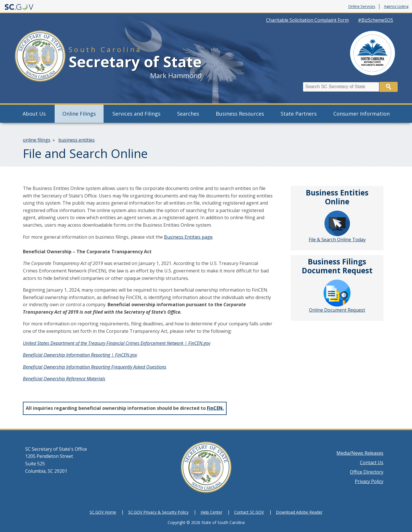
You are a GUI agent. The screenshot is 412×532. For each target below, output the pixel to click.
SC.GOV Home (103, 512)
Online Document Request (337, 296)
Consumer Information (362, 114)
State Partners (299, 114)
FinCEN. (215, 408)
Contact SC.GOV (249, 512)
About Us (34, 114)
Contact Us (372, 462)
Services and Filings (136, 114)
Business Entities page (188, 237)
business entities (77, 140)
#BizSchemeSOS (376, 20)
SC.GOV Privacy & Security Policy (158, 512)
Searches (188, 114)
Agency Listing (396, 7)
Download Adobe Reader (299, 512)
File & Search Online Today (337, 227)
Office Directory (367, 472)
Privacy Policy (369, 481)
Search (389, 87)
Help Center (211, 512)
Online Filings (79, 114)
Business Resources (240, 114)
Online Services (362, 7)
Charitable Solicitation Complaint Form (307, 20)
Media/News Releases (360, 453)
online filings (37, 140)
